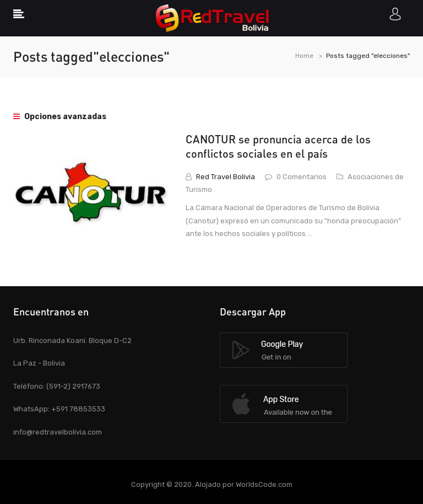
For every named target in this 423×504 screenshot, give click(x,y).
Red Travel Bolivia (226, 177)
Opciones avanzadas (60, 117)
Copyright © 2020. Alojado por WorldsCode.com (212, 484)
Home (304, 56)
